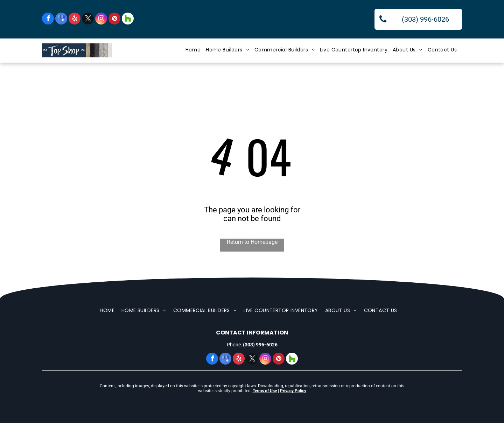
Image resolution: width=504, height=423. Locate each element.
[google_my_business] (61, 19)
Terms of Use (265, 391)
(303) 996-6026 (260, 345)
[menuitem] (196, 50)
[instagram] (101, 19)
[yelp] (75, 19)
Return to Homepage (252, 242)
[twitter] (88, 19)
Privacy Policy (293, 391)
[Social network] (128, 19)
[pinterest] (114, 19)
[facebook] (48, 19)
